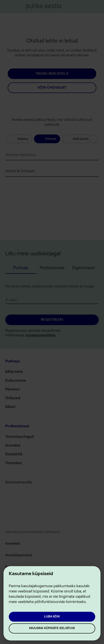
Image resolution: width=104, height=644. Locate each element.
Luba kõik (52, 617)
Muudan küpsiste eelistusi (52, 628)
